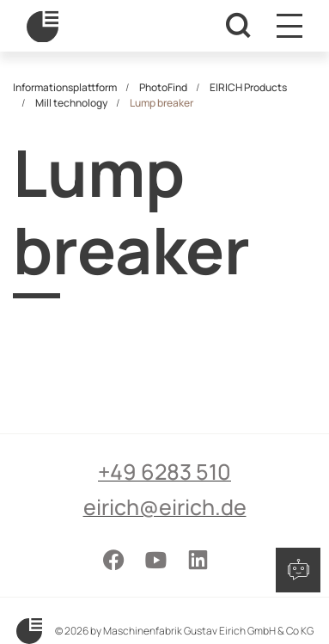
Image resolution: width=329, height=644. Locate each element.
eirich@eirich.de (165, 507)
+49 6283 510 (164, 472)
